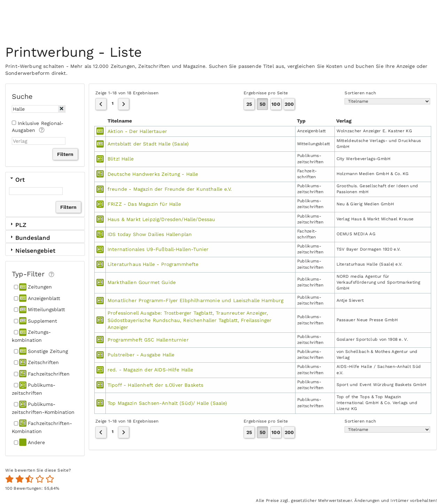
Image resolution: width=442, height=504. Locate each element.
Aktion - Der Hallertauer (137, 131)
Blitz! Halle (121, 159)
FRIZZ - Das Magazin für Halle (144, 204)
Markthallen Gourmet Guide (142, 282)
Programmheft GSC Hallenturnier (148, 340)
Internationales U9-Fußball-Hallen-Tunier (158, 249)
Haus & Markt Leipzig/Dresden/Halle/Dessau (161, 219)
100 (276, 104)
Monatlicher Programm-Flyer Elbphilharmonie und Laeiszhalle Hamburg (196, 300)
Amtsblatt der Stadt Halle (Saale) (148, 144)
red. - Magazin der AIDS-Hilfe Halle (151, 370)
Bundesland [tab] (30, 238)
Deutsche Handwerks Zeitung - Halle (153, 174)
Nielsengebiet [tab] (32, 251)
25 (249, 104)
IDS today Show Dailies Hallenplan (150, 234)
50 (263, 104)
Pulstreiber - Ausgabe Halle (141, 355)
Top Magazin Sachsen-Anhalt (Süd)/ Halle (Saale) (167, 403)
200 (289, 104)
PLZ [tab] (18, 225)
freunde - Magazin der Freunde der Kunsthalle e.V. (170, 189)
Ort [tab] (17, 179)
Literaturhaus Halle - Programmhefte (153, 264)
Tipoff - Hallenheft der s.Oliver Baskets (155, 385)
